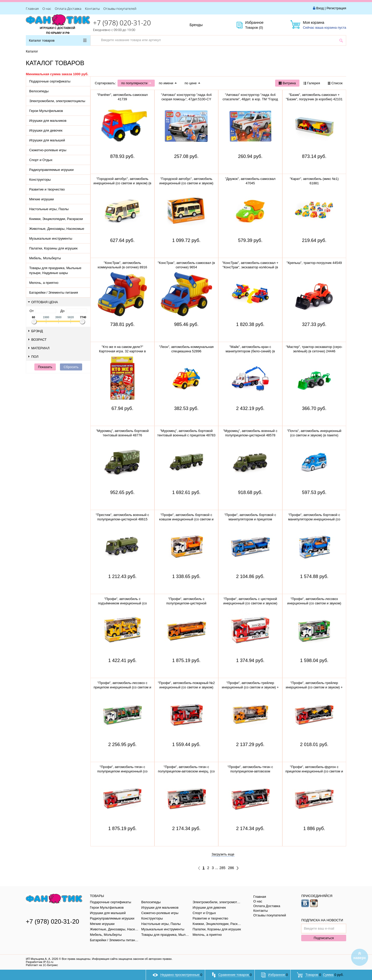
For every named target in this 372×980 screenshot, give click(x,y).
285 (222, 868)
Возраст (37, 340)
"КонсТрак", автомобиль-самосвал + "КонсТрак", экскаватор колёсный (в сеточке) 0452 (250, 267)
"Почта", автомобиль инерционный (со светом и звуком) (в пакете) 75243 (314, 435)
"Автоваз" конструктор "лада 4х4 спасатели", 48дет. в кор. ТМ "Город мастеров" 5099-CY (250, 99)
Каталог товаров (58, 40)
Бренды (202, 25)
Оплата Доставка (68, 9)
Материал (39, 348)
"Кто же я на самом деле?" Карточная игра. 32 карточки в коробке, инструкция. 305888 (122, 351)
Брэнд (36, 331)
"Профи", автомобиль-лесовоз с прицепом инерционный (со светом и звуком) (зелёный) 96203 (122, 687)
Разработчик (40, 962)
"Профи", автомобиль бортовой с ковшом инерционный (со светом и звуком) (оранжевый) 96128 (186, 519)
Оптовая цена (43, 302)
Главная (32, 9)
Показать (45, 367)
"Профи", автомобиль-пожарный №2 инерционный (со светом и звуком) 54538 (186, 687)
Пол (33, 357)
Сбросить (71, 367)
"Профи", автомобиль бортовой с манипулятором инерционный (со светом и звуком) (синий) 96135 (314, 519)
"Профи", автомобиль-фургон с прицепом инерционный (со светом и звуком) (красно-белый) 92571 (314, 771)
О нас (47, 9)
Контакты (92, 9)
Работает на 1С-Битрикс (42, 965)
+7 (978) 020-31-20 (122, 23)
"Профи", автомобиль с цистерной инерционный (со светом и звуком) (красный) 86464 (250, 603)
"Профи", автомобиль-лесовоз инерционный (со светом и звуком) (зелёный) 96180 (314, 603)
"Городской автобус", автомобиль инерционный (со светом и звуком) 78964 (186, 183)
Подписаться (324, 938)
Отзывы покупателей (120, 9)
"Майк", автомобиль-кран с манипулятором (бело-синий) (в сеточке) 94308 (250, 351)
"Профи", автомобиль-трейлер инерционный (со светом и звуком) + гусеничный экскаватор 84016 (250, 687)
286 (231, 868)
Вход (320, 8)
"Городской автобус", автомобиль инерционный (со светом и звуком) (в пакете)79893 (122, 183)
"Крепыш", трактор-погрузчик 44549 (314, 263)
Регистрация (336, 8)
